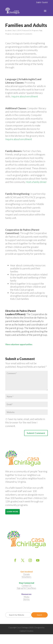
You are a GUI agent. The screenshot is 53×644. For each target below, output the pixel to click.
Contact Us (26, 585)
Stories (26, 599)
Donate (26, 574)
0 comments (28, 34)
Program (8, 34)
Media (26, 597)
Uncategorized (17, 34)
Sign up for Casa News (26, 588)
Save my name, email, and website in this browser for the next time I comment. (25, 422)
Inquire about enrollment (25, 96)
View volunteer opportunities (19, 344)
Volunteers (26, 577)
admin (9, 30)
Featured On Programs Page (32, 30)
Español (45, 2)
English (39, 2)
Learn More (13, 512)
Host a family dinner (36, 182)
